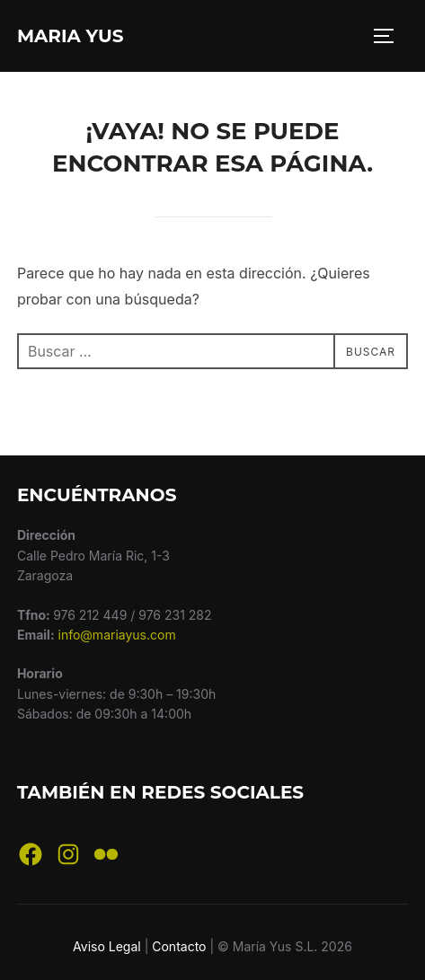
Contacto (179, 946)
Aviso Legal (107, 946)
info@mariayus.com (117, 635)
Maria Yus (71, 36)
